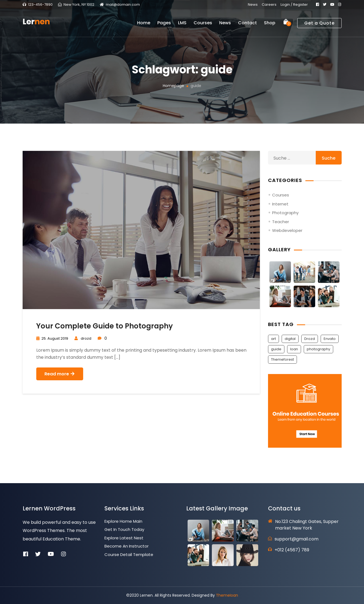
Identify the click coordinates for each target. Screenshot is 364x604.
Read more (60, 374)
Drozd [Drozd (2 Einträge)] (310, 339)
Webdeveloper (287, 230)
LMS (182, 25)
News (253, 5)
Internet (280, 204)
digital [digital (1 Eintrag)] (290, 339)
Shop (270, 25)
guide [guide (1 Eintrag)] (276, 349)
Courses (203, 25)
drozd (86, 338)
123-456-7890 (40, 5)
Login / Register (294, 5)
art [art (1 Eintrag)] (273, 339)
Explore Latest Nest (124, 538)
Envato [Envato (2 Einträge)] (330, 339)
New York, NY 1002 (79, 5)
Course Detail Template (129, 554)
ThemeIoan (227, 595)
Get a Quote (319, 25)
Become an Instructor (127, 546)
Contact (247, 25)
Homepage (173, 86)
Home (144, 25)
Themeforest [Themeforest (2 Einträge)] (282, 359)
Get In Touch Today (124, 529)
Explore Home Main (123, 521)
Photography (285, 213)
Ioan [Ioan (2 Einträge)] (294, 349)
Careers (269, 5)
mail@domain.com (123, 5)
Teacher (281, 222)
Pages (164, 25)
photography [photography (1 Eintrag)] (318, 349)
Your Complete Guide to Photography (105, 326)
